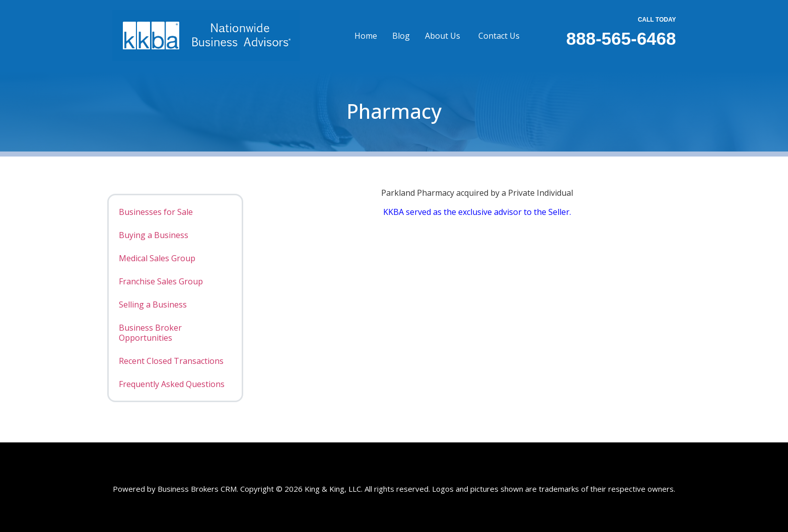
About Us (443, 36)
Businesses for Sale (156, 212)
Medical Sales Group (157, 258)
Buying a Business (154, 235)
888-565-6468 (621, 39)
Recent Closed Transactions (171, 361)
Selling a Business (153, 305)
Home (366, 36)
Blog (401, 36)
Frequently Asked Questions (172, 384)
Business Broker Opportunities (150, 333)
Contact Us (499, 36)
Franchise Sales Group (161, 281)
